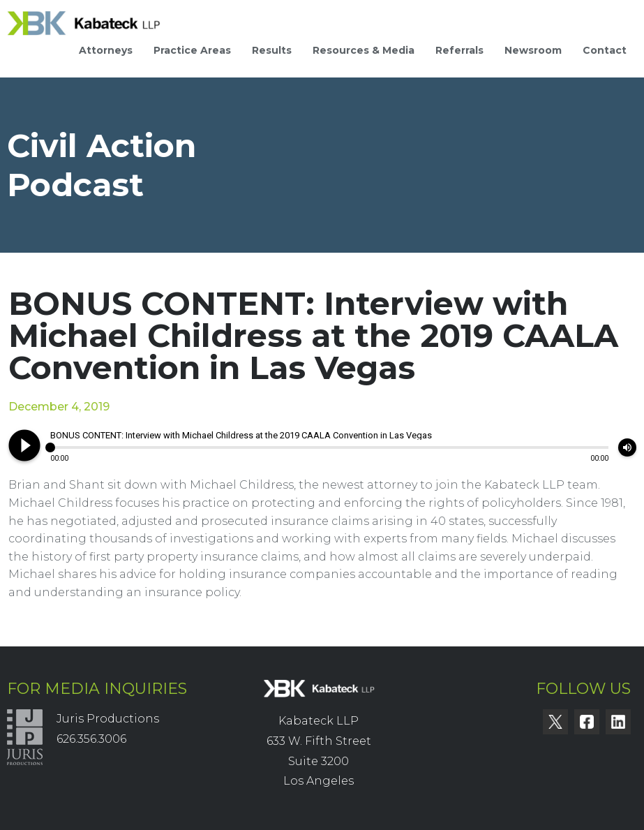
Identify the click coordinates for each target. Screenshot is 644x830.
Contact (605, 50)
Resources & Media (364, 50)
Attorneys (106, 50)
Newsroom (533, 50)
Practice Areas (192, 50)
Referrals (459, 50)
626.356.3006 (91, 739)
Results (272, 50)
